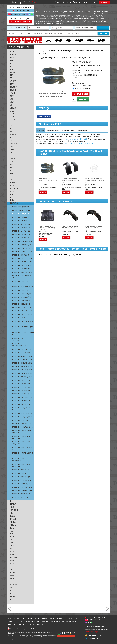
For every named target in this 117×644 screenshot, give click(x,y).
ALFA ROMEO (14, 54)
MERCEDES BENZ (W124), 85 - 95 (20, 214)
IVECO (11, 170)
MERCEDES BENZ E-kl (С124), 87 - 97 (22, 349)
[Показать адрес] (35, 2)
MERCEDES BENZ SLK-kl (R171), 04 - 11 (22, 424)
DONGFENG (13, 117)
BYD (11, 78)
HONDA (12, 155)
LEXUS (12, 191)
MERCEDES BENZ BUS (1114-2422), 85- (22, 241)
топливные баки (101, 22)
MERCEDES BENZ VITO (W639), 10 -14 (22, 494)
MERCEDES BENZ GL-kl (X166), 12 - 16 (22, 360)
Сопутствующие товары (56, 618)
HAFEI (11, 147)
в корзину (83, 99)
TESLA (12, 570)
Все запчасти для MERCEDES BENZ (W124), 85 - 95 (60, 255)
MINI (11, 501)
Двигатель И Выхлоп (90, 40)
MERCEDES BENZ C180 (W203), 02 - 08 (22, 272)
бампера (52, 19)
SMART (12, 555)
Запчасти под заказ (34, 618)
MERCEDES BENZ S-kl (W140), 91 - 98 (22, 394)
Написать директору (91, 632)
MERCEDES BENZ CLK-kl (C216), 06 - (21, 290)
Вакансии (76, 618)
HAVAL (12, 152)
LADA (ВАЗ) (13, 182)
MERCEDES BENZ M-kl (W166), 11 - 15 (22, 377)
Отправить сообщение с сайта (94, 626)
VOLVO (12, 575)
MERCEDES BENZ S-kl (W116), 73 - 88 (22, 387)
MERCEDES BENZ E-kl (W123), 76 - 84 (22, 314)
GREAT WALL (14, 144)
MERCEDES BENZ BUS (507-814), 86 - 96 (23, 248)
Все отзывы (66, 636)
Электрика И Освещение (101, 40)
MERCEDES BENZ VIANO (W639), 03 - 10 (22, 477)
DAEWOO (12, 102)
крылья (61, 19)
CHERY (12, 84)
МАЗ (11, 593)
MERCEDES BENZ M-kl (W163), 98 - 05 (22, 370)
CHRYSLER (13, 90)
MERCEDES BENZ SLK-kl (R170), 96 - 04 (22, 420)
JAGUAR (12, 173)
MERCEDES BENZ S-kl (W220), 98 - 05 (22, 401)
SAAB (11, 540)
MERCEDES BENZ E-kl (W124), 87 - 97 (22, 318)
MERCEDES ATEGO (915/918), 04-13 (21, 210)
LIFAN (11, 194)
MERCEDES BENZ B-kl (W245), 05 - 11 (22, 234)
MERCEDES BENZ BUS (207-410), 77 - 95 (22, 245)
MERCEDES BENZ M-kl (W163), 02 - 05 (22, 366)
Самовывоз (41, 130)
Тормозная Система (58, 40)
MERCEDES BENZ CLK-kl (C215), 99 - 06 (22, 287)
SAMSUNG (13, 543)
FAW (11, 126)
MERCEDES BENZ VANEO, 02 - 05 (20, 470)
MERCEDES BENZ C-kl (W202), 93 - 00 (22, 255)
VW (11, 581)
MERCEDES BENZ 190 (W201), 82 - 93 (22, 217)
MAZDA (12, 200)
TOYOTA (12, 572)
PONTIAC (12, 522)
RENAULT (12, 534)
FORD (11, 132)
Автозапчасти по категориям (17, 624)
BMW (11, 69)
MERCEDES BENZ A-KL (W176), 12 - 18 (22, 231)
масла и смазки (60, 23)
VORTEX (12, 578)
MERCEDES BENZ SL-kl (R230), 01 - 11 (22, 417)
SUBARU (12, 561)
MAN (11, 197)
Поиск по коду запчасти (27, 621)
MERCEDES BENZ (15, 203)
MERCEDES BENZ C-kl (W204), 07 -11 (22, 262)
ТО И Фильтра (48, 40)
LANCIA (12, 185)
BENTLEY (12, 66)
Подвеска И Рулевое (69, 40)
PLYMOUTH (13, 519)
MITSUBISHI (13, 504)
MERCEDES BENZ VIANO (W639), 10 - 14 (22, 480)
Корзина (105, 2)
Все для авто (32, 624)
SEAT (11, 549)
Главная (10, 618)
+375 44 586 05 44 (22, 11)
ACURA (12, 51)
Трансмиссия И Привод (79, 40)
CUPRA (12, 96)
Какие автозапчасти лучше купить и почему (51, 621)
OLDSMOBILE (14, 510)
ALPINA (12, 57)
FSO (11, 138)
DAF (11, 105)
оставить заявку (22, 22)
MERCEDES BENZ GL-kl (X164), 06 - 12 (22, 356)
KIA (11, 179)
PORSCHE (13, 525)
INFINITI (12, 164)
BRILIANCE (13, 72)
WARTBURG (13, 584)
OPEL (11, 513)
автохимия (44, 23)
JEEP (11, 176)
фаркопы (38, 23)
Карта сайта (41, 624)
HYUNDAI (12, 158)
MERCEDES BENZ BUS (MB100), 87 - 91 (22, 252)
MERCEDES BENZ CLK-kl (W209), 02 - (22, 297)
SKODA (12, 552)
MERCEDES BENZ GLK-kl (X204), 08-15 (22, 363)
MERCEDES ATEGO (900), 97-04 (20, 207)
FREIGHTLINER (14, 135)
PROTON (12, 528)
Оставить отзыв (44, 116)
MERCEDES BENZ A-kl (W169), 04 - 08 (22, 224)
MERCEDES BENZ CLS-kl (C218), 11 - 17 (22, 301)
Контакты (93, 2)
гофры (87, 22)
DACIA (11, 99)
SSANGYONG (14, 558)
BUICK (11, 75)
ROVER (12, 537)
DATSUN (12, 111)
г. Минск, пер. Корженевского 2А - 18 (22, 629)
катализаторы (93, 22)
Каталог (58, 2)
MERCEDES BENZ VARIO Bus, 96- (21, 473)
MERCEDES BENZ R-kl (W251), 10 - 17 (22, 384)
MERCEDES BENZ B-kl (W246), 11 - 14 (22, 238)
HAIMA (12, 150)
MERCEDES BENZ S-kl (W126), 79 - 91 (22, 390)
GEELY (11, 141)
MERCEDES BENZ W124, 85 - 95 (48, 181)
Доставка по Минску (54, 130)
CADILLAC (13, 81)
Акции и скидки (71, 621)
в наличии (86, 89)
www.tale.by (24, 639)
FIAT (11, 129)
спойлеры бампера (84, 19)
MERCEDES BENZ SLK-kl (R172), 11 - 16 (22, 427)
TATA (11, 567)
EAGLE (12, 123)
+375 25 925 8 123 (15, 14)
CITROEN (12, 93)
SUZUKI (12, 564)
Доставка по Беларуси (70, 130)
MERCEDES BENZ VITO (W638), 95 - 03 (22, 487)
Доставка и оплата (80, 2)
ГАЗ (11, 587)
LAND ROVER (14, 188)
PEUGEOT (13, 516)
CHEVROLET (13, 87)
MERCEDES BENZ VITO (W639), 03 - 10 (22, 490)
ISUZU (11, 167)
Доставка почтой (86, 130)
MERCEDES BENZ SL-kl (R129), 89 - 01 (22, 413)
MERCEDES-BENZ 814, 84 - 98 (20, 497)
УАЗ (11, 599)
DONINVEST (13, 120)
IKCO (11, 161)
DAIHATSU (13, 108)
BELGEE (12, 63)
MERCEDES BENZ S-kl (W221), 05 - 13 (22, 404)
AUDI (11, 60)
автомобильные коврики (60, 22)
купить (43, 192)
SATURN (12, 546)
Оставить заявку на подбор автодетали (97, 629)
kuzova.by (14, 2)
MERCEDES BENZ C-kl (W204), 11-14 (22, 265)
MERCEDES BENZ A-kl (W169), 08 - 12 (22, 228)
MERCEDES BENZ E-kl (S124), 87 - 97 (22, 311)
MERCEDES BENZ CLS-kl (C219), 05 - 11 (22, 304)
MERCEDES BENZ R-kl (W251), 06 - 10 (22, 380)
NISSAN (12, 507)
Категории (67, 2)
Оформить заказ (13, 621)
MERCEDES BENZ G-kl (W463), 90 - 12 (22, 353)
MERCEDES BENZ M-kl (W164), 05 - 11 (22, 373)
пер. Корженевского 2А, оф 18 (76, 139)
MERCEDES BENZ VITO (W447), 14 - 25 (22, 484)
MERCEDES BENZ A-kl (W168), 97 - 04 (22, 221)
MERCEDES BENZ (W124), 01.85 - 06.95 (47, 228)
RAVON (12, 531)
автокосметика (51, 23)
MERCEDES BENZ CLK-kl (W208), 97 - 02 (22, 294)
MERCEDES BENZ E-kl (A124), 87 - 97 (22, 307)
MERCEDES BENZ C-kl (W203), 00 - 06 (22, 258)
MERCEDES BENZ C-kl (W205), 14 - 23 (22, 269)
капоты (57, 19)
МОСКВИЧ (13, 596)
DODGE (12, 114)
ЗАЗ (11, 590)
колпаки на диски (72, 22)
